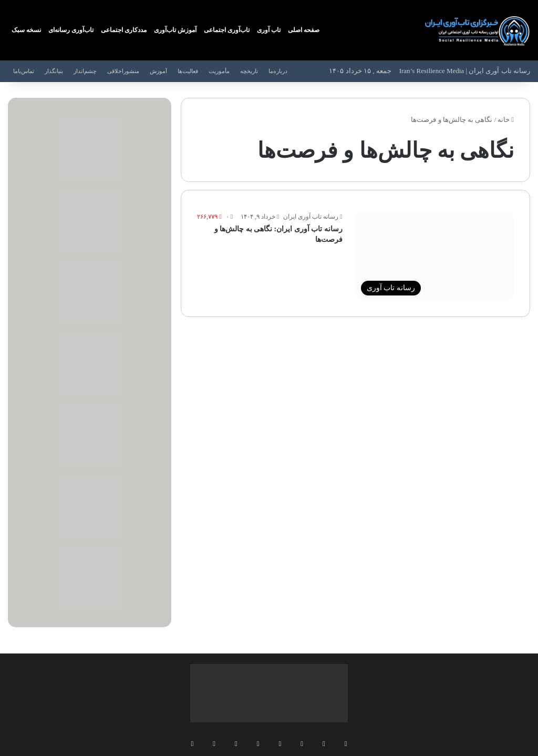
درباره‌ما (278, 71)
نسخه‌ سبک (26, 30)
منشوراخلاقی (123, 71)
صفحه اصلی (304, 30)
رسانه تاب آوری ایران (311, 217)
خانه (506, 120)
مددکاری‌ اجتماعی (124, 30)
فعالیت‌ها (188, 71)
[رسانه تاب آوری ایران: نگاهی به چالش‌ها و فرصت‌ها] (435, 256)
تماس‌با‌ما (24, 71)
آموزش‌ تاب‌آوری (175, 30)
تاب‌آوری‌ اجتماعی (227, 30)
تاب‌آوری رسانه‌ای (71, 30)
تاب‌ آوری (269, 30)
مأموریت (219, 71)
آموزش (158, 71)
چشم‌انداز (85, 71)
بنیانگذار (54, 71)
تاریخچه (249, 71)
